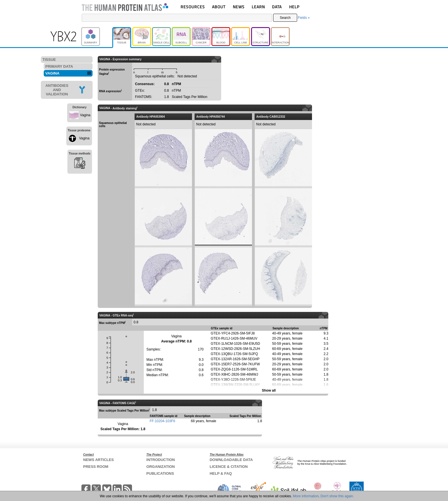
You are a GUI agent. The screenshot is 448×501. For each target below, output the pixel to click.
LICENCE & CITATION (229, 467)
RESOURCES (193, 7)
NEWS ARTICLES (98, 460)
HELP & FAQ (221, 473)
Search (285, 18)
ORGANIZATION (160, 467)
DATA (277, 7)
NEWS (239, 7)
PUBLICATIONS (160, 473)
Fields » (304, 18)
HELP (294, 7)
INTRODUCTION (161, 460)
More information (306, 496)
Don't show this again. (337, 496)
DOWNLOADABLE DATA (231, 460)
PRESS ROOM (96, 467)
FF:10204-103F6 (162, 421)
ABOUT (219, 7)
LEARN (258, 7)
